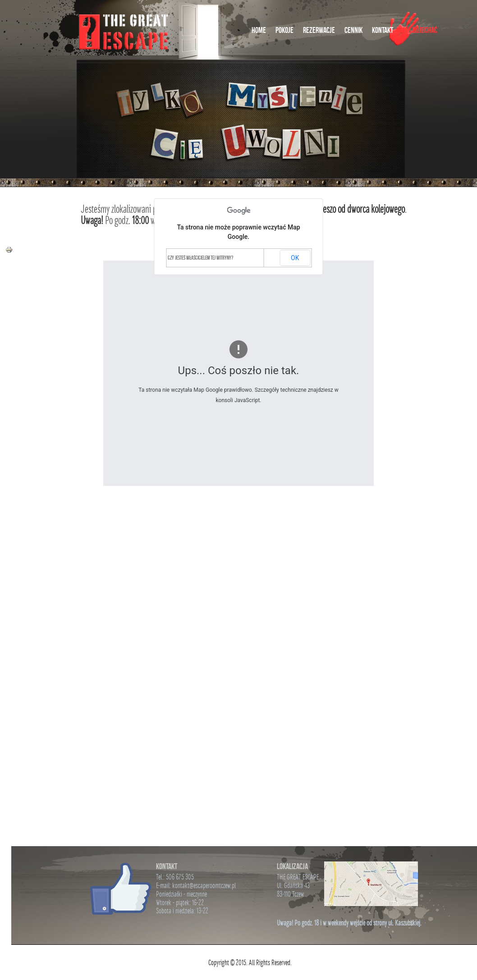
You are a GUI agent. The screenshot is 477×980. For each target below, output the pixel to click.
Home (259, 30)
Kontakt (383, 30)
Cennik (353, 30)
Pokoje (284, 30)
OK (295, 258)
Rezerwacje (319, 30)
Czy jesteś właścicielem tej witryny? (200, 258)
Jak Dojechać (420, 30)
